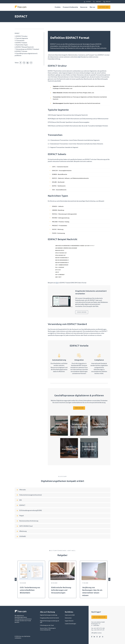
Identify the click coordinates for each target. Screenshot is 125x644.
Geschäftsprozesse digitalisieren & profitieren (26, 54)
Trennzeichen (20, 40)
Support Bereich (69, 621)
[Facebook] (21, 63)
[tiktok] (100, 637)
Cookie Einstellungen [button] (70, 624)
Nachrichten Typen (22, 45)
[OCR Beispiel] (31, 563)
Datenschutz (68, 618)
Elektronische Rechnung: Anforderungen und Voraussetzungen (61, 590)
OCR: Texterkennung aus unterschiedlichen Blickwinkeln (30, 590)
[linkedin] (94, 637)
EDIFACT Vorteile (22, 51)
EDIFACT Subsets (22, 43)
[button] (62, 490)
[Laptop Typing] (63, 563)
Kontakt (99, 2)
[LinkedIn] (28, 63)
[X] (24, 63)
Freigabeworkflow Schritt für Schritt (49, 618)
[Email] (31, 63)
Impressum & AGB (70, 615)
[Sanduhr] (94, 563)
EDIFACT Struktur (22, 36)
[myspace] (103, 637)
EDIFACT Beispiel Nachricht (25, 47)
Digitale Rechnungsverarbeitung (49, 615)
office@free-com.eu (96, 633)
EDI (79, 57)
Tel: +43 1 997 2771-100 (98, 628)
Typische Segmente (22, 38)
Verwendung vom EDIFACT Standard (28, 49)
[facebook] (92, 637)
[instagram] (97, 637)
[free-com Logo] (21, 6)
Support (88, 2)
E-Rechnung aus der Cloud (47, 625)
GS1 (57, 283)
